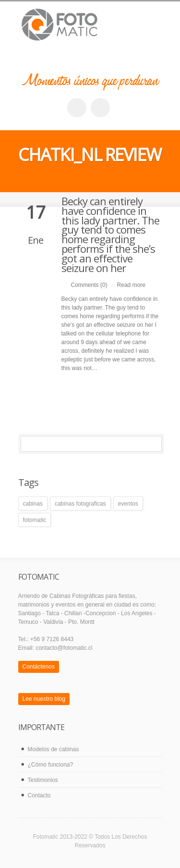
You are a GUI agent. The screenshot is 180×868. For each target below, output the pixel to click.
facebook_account (77, 108)
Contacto (39, 795)
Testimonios (43, 780)
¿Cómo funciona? (51, 765)
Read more (131, 285)
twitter (100, 108)
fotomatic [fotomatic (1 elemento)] (35, 520)
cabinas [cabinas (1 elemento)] (33, 504)
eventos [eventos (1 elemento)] (128, 504)
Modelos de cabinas (54, 749)
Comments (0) (89, 285)
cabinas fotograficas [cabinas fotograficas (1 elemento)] (80, 504)
